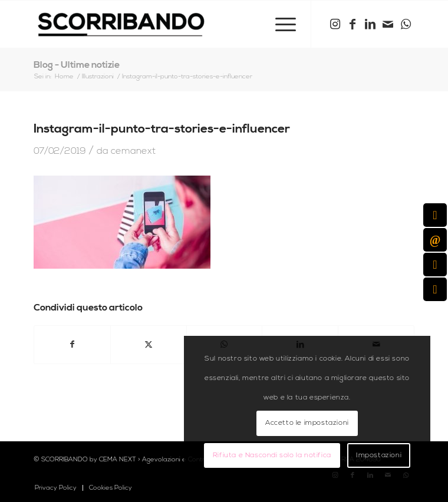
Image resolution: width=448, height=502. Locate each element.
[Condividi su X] (149, 345)
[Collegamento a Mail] (388, 24)
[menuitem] (280, 24)
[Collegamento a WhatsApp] (406, 24)
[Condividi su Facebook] (72, 345)
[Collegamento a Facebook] (353, 24)
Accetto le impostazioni (307, 423)
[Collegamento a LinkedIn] (370, 24)
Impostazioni (379, 455)
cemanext (133, 151)
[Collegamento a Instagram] (335, 24)
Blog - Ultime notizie (77, 65)
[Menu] (280, 24)
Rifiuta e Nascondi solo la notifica (272, 455)
